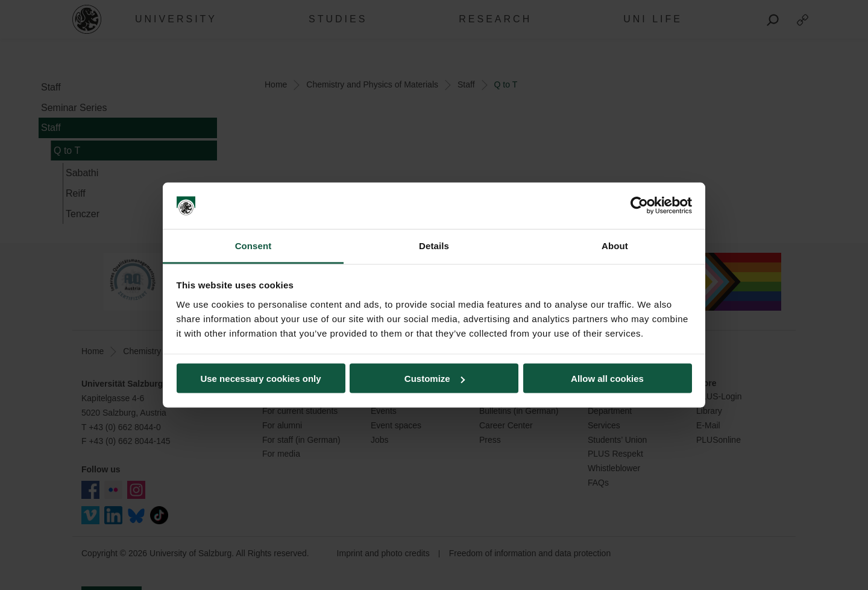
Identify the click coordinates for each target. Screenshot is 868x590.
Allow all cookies (607, 379)
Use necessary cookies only (260, 379)
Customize (435, 379)
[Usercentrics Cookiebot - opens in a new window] (639, 206)
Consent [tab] (253, 245)
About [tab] (615, 245)
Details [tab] (434, 245)
